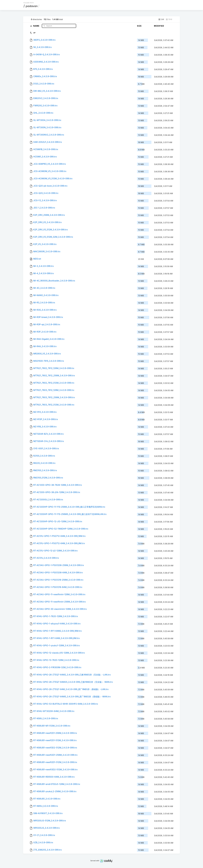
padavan (32, 6)
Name (37, 26)
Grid (169, 19)
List (161, 19)
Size (139, 26)
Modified (159, 26)
